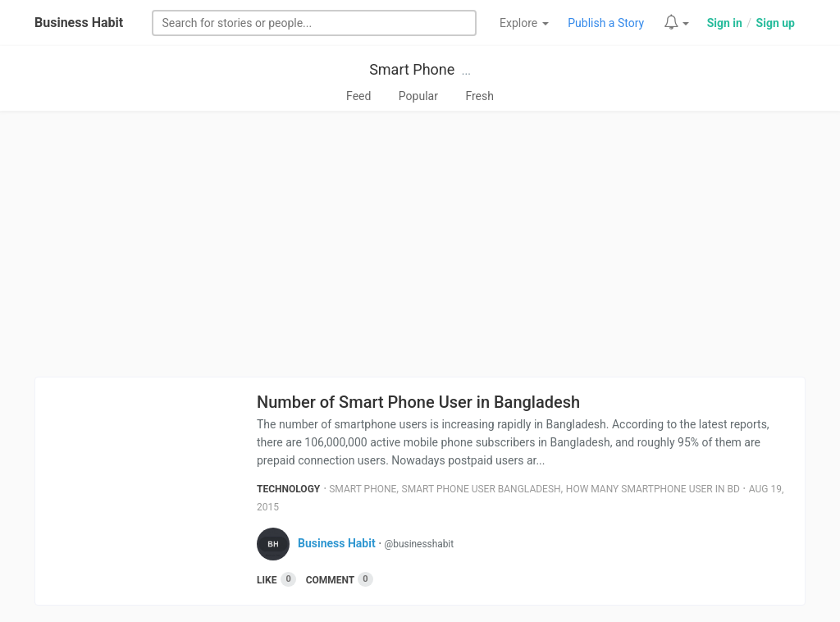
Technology (288, 489)
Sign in (725, 23)
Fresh (479, 96)
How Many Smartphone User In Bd (653, 489)
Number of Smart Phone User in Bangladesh (418, 402)
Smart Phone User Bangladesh (482, 489)
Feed (358, 96)
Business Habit (79, 23)
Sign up (776, 23)
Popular (418, 96)
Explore (524, 23)
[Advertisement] (420, 244)
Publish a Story (606, 23)
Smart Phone (412, 69)
